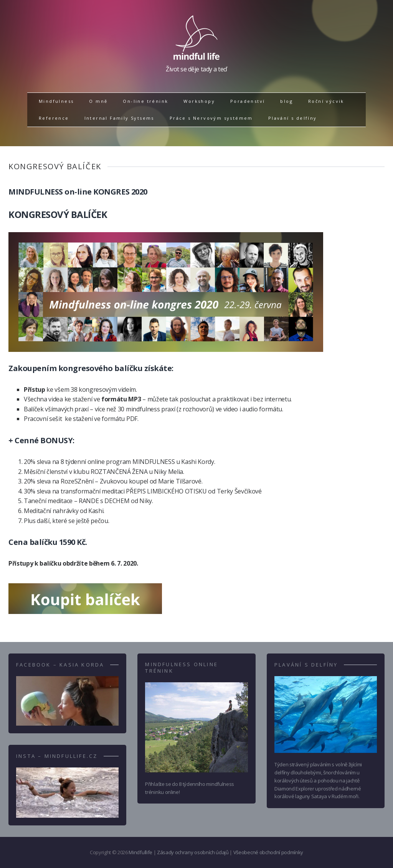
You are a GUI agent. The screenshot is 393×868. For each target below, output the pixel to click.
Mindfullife (140, 852)
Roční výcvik (326, 101)
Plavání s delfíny (293, 118)
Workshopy (199, 101)
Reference (54, 118)
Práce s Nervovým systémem (211, 118)
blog (286, 101)
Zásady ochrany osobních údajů (193, 852)
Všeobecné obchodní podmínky (268, 852)
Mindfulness (56, 101)
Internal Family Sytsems (119, 118)
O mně (98, 101)
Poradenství (248, 101)
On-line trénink (145, 101)
